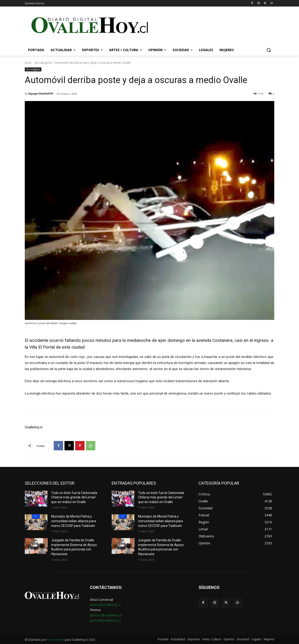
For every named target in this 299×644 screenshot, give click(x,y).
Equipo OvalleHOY (41, 93)
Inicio (28, 63)
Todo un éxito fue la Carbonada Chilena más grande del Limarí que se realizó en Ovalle (74, 497)
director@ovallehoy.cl (106, 615)
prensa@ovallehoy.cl (105, 620)
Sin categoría (43, 63)
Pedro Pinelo (55, 640)
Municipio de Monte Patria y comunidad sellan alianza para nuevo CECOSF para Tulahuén (74, 521)
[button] (269, 50)
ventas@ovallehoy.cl (105, 605)
